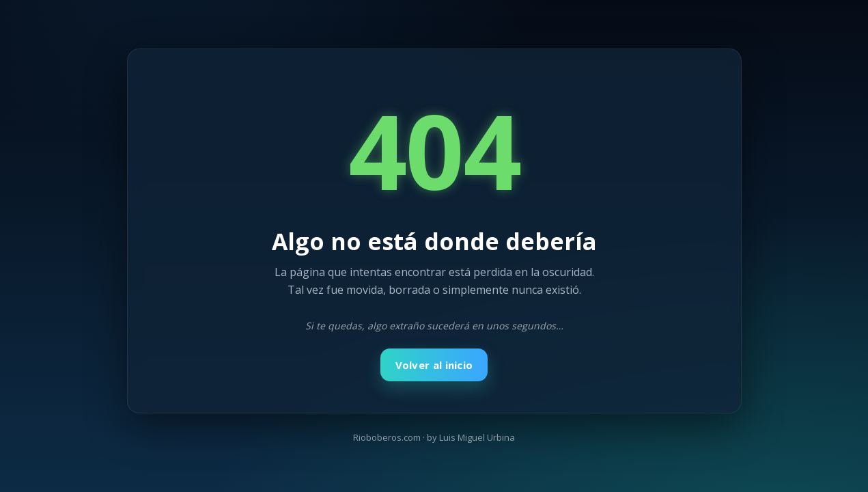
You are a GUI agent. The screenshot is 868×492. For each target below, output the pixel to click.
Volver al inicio (434, 365)
